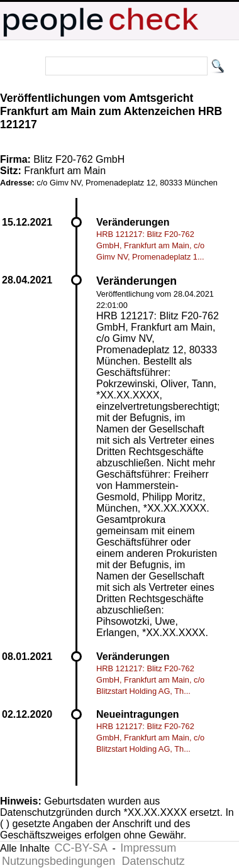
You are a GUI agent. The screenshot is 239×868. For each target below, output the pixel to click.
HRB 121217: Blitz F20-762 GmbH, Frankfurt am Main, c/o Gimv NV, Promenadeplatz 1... (150, 245)
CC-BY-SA (81, 848)
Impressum (148, 848)
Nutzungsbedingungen (58, 861)
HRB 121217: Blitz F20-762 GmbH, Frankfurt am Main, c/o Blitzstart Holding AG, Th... (150, 680)
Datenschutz (153, 861)
